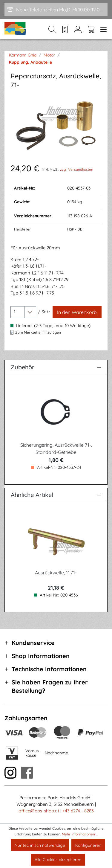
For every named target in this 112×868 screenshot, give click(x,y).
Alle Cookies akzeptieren (58, 860)
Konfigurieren (88, 845)
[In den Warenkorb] (77, 312)
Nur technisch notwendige (40, 845)
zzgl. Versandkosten (77, 169)
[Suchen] (52, 29)
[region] (56, 126)
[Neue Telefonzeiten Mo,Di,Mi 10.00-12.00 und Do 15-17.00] (56, 10)
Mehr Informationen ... (80, 834)
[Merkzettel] (65, 29)
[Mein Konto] (78, 29)
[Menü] (102, 29)
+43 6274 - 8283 (78, 811)
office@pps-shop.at (39, 811)
